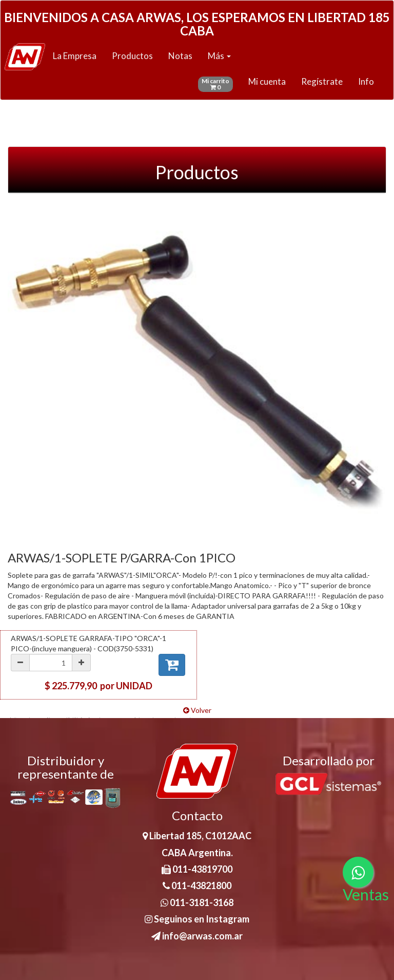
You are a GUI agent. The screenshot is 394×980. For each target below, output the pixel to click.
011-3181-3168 (197, 902)
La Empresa (75, 56)
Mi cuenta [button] (267, 81)
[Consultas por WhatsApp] (358, 872)
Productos (132, 56)
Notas (180, 56)
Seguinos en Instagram (197, 919)
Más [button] (219, 56)
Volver (197, 710)
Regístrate (322, 81)
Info (366, 81)
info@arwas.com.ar (197, 936)
